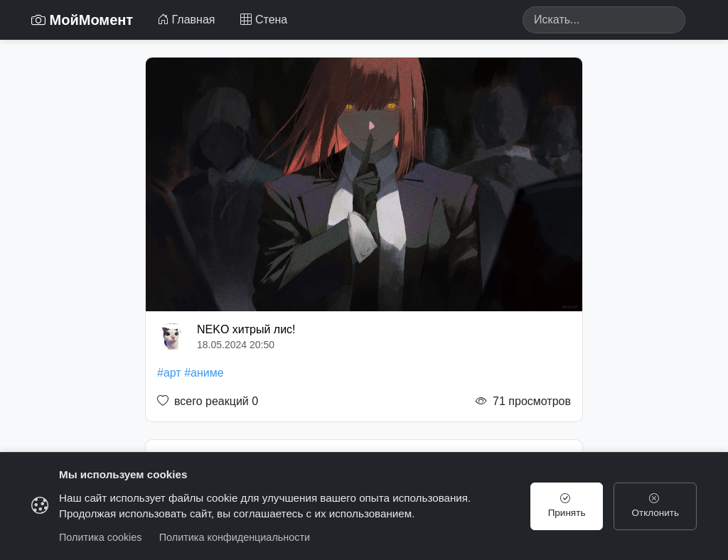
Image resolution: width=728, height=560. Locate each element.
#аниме (204, 373)
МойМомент (82, 20)
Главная (186, 20)
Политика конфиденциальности (235, 537)
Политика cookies (101, 537)
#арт (169, 373)
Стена (264, 20)
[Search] (604, 20)
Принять (562, 506)
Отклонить (654, 506)
